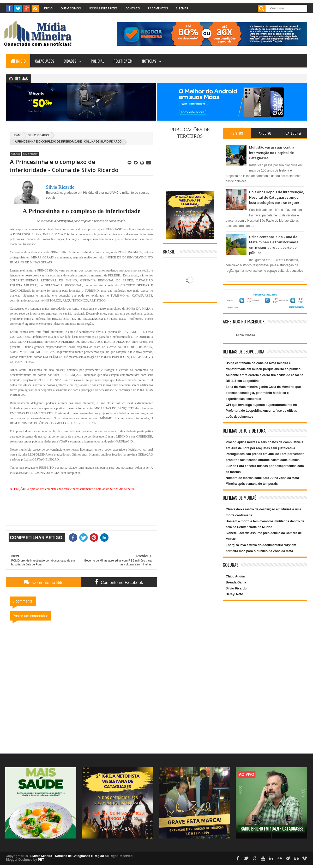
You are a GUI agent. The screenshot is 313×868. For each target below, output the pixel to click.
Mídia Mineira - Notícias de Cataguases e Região (68, 856)
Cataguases (45, 61)
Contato (133, 8)
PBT (41, 860)
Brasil (169, 252)
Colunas (16, 154)
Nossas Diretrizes (103, 8)
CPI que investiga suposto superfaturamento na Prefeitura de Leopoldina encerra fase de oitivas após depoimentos (261, 411)
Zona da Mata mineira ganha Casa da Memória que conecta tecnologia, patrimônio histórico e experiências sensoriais (263, 393)
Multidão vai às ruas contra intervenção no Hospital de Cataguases (272, 153)
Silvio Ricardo (38, 135)
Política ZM (123, 61)
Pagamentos (158, 8)
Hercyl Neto (234, 594)
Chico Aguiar (235, 576)
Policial (97, 61)
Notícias (149, 61)
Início (48, 8)
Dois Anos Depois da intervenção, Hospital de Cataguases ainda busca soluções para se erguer (277, 197)
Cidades (70, 61)
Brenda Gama (236, 582)
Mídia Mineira (245, 335)
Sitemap (182, 8)
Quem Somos (71, 8)
